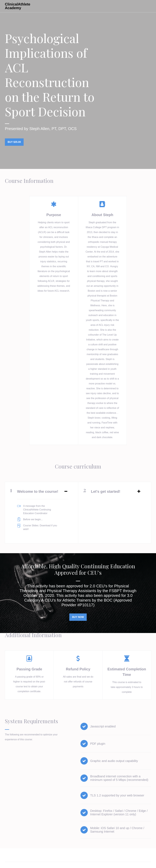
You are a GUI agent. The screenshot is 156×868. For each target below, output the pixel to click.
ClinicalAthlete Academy (18, 6)
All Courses (96, 6)
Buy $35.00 (14, 142)
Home (8, 851)
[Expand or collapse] (66, 489)
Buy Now (77, 615)
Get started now (137, 6)
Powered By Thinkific (141, 862)
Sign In (113, 6)
